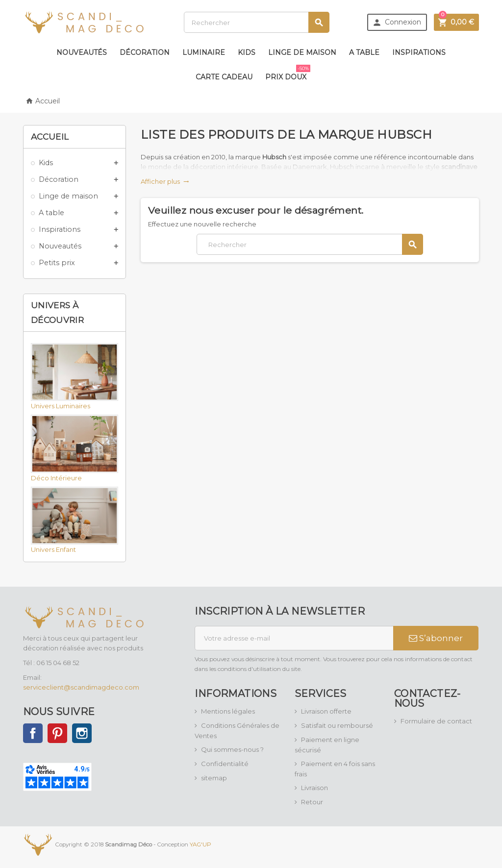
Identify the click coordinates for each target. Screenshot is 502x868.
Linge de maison (302, 52)
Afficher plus (165, 181)
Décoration (145, 52)
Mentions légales (228, 711)
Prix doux (288, 73)
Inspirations (419, 52)
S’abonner (436, 638)
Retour (312, 802)
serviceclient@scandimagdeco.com (81, 687)
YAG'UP (201, 844)
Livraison (314, 788)
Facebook (33, 733)
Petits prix (57, 263)
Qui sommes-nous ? (232, 749)
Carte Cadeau (224, 77)
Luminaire (204, 52)
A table (364, 52)
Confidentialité (225, 764)
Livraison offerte (326, 711)
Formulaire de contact (436, 721)
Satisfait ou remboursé (337, 725)
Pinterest (57, 733)
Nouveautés (82, 52)
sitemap (214, 778)
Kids (247, 52)
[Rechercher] (257, 22)
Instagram (82, 733)
